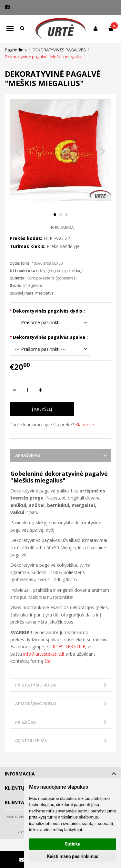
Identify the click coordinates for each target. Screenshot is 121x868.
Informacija (20, 774)
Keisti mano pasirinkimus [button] (72, 856)
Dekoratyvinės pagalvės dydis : (49, 311)
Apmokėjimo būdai (36, 704)
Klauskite (85, 425)
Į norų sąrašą (60, 227)
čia (47, 661)
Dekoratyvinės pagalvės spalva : (50, 337)
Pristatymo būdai (36, 685)
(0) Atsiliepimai (32, 740)
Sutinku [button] (73, 844)
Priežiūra (26, 722)
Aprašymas (28, 455)
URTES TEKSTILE (67, 647)
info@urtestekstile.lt (44, 654)
